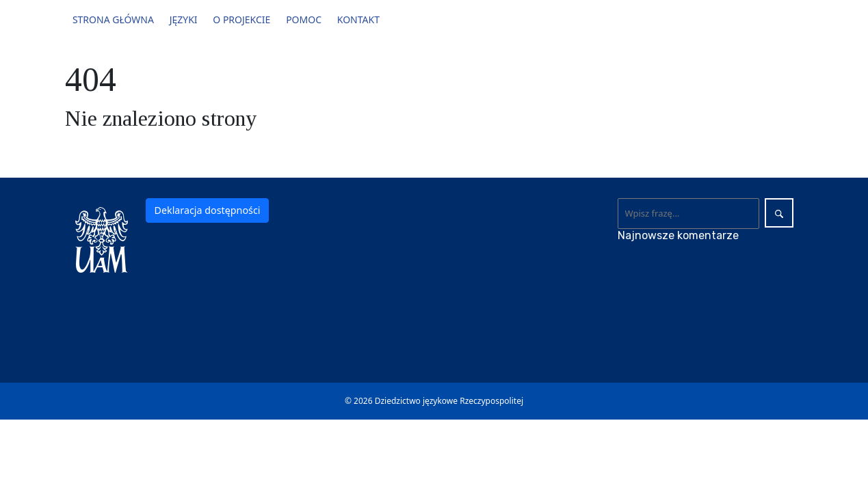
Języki (184, 19)
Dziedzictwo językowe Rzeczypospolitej (449, 401)
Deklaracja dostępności (208, 210)
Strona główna (113, 19)
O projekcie (241, 19)
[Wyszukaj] (688, 213)
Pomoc (304, 19)
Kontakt (358, 19)
